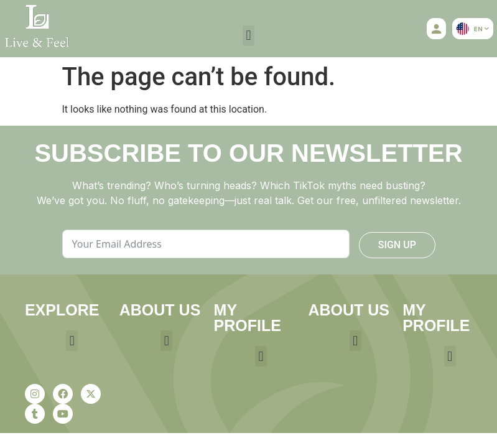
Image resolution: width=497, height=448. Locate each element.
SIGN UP (397, 245)
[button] (248, 36)
